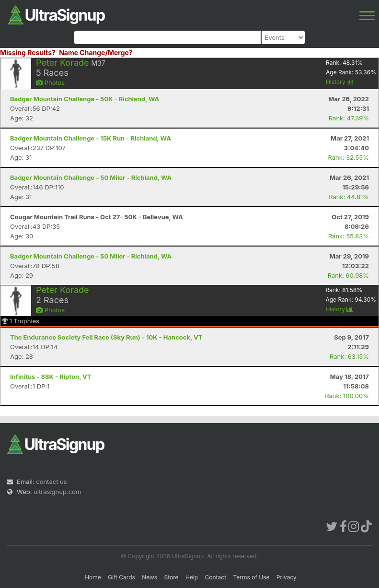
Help (192, 577)
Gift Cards (121, 577)
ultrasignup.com (57, 492)
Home (93, 577)
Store (172, 577)
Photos (50, 82)
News (149, 577)
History (340, 82)
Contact (216, 577)
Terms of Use (251, 577)
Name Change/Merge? (96, 53)
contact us (51, 482)
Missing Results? (28, 53)
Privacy (287, 577)
